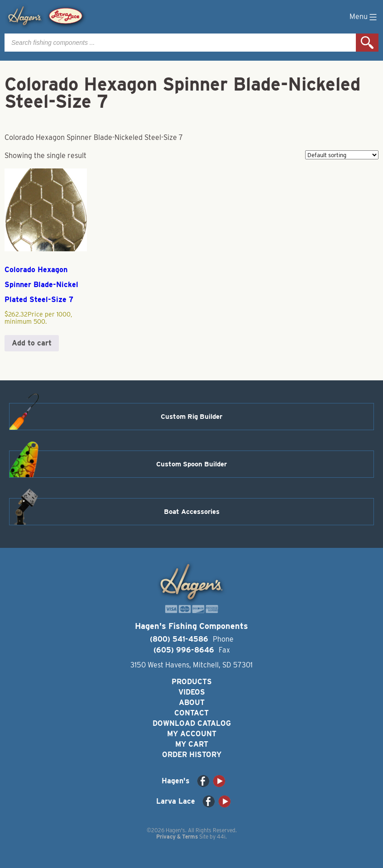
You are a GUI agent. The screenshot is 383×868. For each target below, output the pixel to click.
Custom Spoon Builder (191, 464)
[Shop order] (342, 155)
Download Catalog (192, 723)
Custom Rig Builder (191, 417)
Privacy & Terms (177, 837)
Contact (191, 713)
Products (192, 682)
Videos (192, 692)
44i (221, 837)
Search (367, 43)
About (192, 703)
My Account (192, 734)
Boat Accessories (192, 512)
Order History (192, 755)
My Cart (192, 744)
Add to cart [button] (32, 343)
